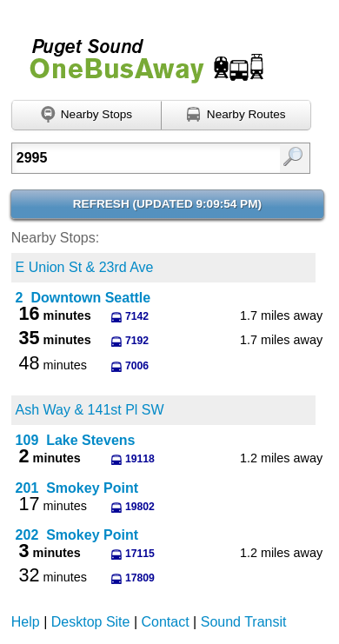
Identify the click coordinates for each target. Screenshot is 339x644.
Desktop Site (91, 622)
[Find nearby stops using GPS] (86, 116)
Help (26, 622)
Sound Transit (244, 622)
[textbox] (141, 158)
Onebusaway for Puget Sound (139, 53)
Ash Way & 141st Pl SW (90, 410)
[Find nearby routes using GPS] (236, 116)
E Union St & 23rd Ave (85, 267)
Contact (166, 622)
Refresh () (167, 204)
